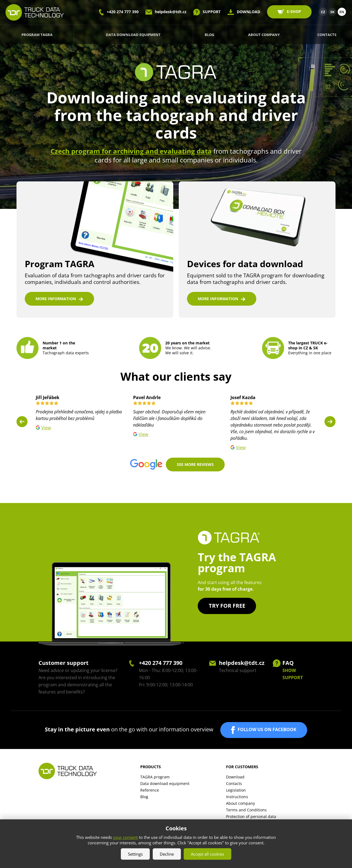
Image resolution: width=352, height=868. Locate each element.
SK (332, 12)
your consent (125, 837)
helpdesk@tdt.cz (171, 12)
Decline (167, 854)
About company (264, 35)
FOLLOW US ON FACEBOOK (267, 731)
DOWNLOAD (248, 12)
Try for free (227, 607)
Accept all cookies (207, 854)
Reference (150, 791)
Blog (209, 35)
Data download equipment (133, 35)
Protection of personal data (251, 818)
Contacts (327, 35)
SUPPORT (212, 12)
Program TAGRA (37, 35)
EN (342, 12)
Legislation (236, 791)
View (46, 429)
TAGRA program (155, 778)
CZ (323, 12)
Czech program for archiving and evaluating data (131, 151)
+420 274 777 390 (123, 12)
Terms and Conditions (246, 811)
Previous (22, 423)
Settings (135, 854)
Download (235, 778)
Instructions (237, 798)
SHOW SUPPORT (293, 675)
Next (330, 423)
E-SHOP (294, 11)
